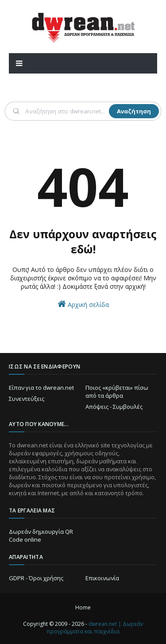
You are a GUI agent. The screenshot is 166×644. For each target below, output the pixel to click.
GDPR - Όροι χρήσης (36, 578)
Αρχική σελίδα (83, 304)
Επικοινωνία (102, 578)
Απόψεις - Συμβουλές (114, 407)
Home (83, 607)
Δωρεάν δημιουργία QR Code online (41, 535)
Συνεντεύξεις (27, 399)
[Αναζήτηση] (66, 111)
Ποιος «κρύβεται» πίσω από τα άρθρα (117, 392)
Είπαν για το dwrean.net (41, 388)
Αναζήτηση (134, 111)
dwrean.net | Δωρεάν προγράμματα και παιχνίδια (95, 628)
